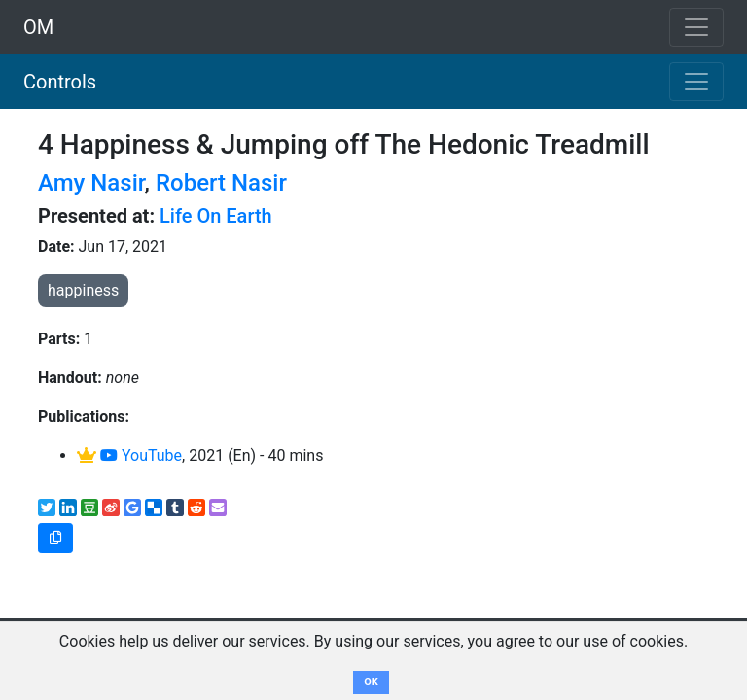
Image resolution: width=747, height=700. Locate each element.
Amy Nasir (91, 183)
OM (38, 27)
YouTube (141, 455)
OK (371, 682)
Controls (60, 82)
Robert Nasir (221, 183)
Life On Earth (216, 216)
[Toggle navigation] (696, 82)
